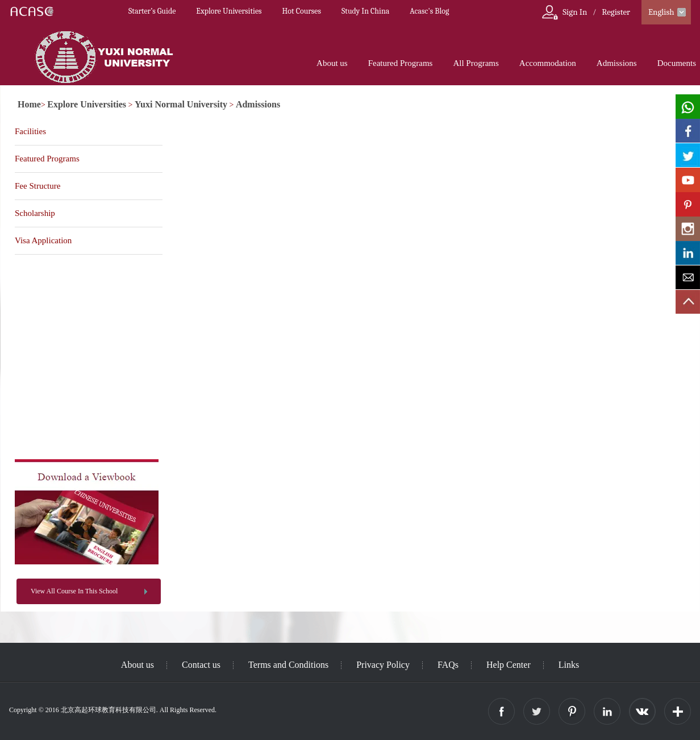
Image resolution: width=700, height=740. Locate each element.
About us (332, 63)
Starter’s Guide (152, 11)
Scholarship (35, 213)
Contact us (201, 665)
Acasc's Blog (429, 11)
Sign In (575, 12)
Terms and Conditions (288, 665)
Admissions (617, 63)
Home (29, 104)
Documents (677, 63)
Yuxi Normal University (181, 104)
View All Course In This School (74, 591)
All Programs (476, 63)
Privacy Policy (383, 665)
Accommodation (548, 63)
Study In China (365, 11)
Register (616, 12)
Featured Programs (401, 63)
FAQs (448, 665)
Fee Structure (37, 186)
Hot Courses (302, 11)
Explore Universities (229, 11)
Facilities (30, 131)
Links (569, 665)
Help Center (509, 665)
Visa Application (43, 240)
